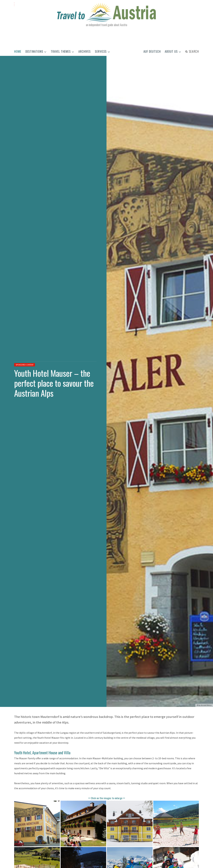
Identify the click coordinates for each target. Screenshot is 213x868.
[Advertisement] (106, 38)
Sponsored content (25, 365)
